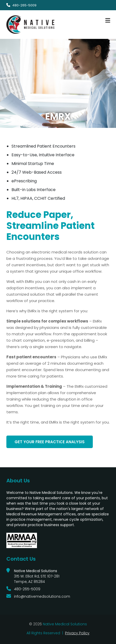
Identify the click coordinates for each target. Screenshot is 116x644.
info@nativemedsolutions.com (42, 596)
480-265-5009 (24, 5)
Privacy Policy (77, 633)
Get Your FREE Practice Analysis (50, 442)
